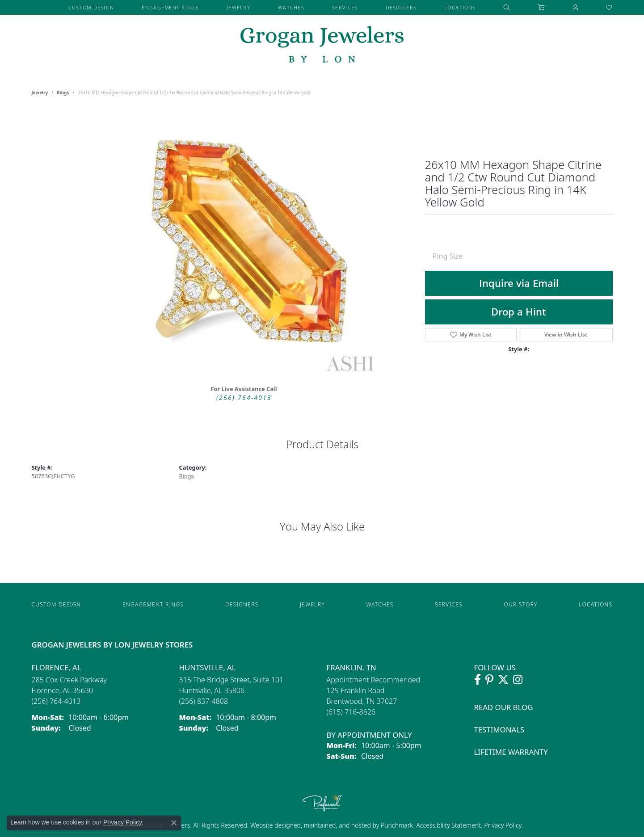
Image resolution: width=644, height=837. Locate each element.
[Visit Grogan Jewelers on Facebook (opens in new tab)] (478, 680)
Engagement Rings (170, 7)
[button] (507, 7)
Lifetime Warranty (511, 752)
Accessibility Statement (448, 825)
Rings (63, 93)
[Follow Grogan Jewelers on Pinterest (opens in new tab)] (489, 680)
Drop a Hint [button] (519, 312)
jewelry (40, 93)
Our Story (521, 604)
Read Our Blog (504, 707)
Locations (460, 7)
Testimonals (499, 730)
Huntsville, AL (208, 667)
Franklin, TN (351, 667)
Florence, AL (57, 667)
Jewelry (238, 7)
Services (345, 7)
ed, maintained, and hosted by (337, 825)
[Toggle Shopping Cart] (541, 7)
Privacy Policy (502, 825)
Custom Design (91, 7)
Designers (401, 7)
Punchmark (397, 825)
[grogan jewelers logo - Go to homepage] (322, 45)
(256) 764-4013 (244, 397)
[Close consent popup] (174, 823)
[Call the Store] (56, 701)
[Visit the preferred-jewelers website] (322, 803)
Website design (272, 825)
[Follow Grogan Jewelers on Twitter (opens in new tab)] (503, 680)
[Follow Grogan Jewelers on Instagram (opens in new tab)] (518, 680)
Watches (291, 7)
